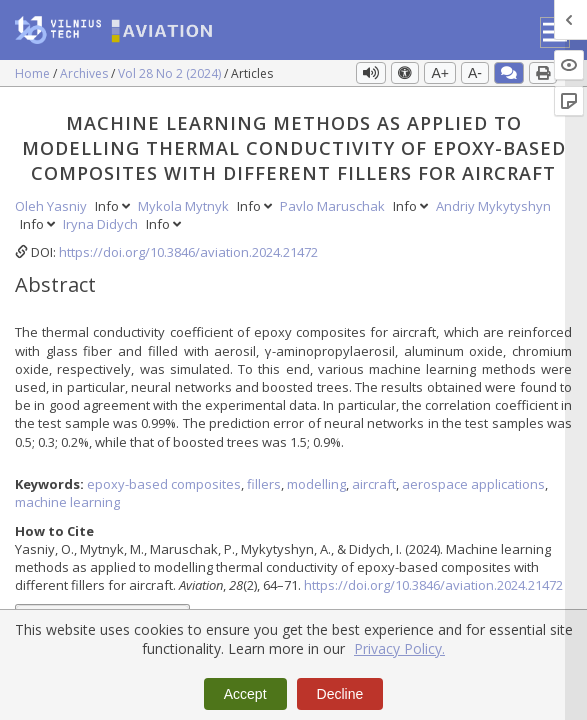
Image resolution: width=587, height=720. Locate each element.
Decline (340, 694)
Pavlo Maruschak (334, 206)
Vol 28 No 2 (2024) (171, 73)
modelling (316, 484)
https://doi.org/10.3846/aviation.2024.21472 (188, 252)
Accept (245, 694)
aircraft (374, 484)
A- (475, 73)
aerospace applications (473, 484)
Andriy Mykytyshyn (493, 206)
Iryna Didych (102, 224)
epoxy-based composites (164, 484)
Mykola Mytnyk (185, 206)
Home (34, 73)
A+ (440, 73)
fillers (264, 484)
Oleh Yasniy (52, 206)
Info (114, 206)
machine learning (67, 502)
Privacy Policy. (399, 648)
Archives (85, 73)
